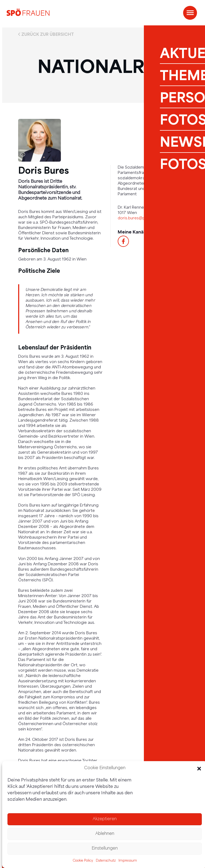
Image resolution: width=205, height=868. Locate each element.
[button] (199, 769)
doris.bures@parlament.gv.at (145, 218)
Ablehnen (105, 834)
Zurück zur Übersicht (48, 34)
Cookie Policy (83, 861)
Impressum (128, 861)
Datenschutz (106, 861)
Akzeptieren (105, 819)
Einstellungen (105, 849)
